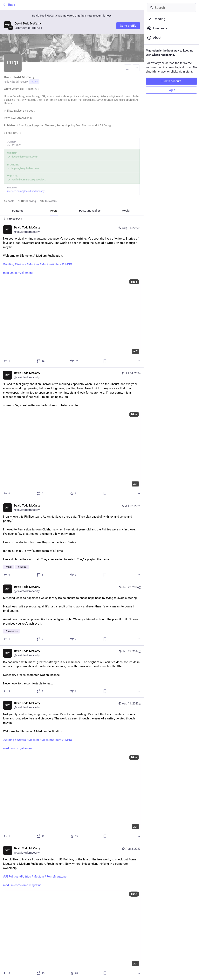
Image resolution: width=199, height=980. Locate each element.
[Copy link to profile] (128, 68)
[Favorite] (74, 361)
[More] (138, 361)
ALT (135, 351)
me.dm (34, 82)
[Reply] (7, 361)
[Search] (171, 8)
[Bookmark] (105, 361)
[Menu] (136, 68)
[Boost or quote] (41, 361)
